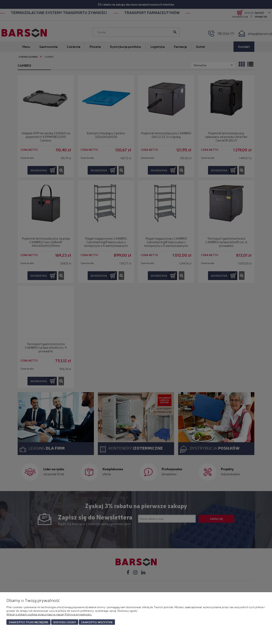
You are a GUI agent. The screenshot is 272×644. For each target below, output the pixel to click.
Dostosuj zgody (65, 622)
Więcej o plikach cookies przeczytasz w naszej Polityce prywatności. (49, 614)
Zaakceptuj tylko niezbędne (28, 622)
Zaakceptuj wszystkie (97, 622)
